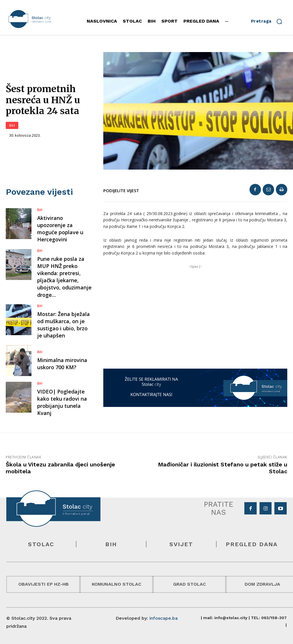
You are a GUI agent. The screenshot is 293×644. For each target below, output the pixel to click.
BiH (12, 125)
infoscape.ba (164, 618)
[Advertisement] (195, 310)
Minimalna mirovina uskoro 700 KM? (62, 364)
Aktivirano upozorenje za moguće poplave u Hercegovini (60, 229)
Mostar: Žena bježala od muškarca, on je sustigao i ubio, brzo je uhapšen (64, 325)
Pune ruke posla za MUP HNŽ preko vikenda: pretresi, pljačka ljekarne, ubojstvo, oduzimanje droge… (64, 277)
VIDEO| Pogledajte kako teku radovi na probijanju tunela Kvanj (62, 402)
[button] (269, 21)
